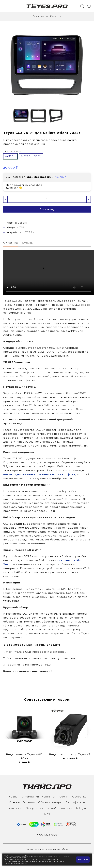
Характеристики (12, 151)
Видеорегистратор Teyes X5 (70, 754)
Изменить (61, 177)
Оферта (31, 808)
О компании (30, 797)
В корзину (47, 209)
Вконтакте (66, 808)
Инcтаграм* (48, 808)
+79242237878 (47, 835)
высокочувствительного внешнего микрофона (39, 474)
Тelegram (82, 808)
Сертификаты (75, 802)
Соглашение (14, 808)
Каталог (56, 16)
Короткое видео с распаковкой (28, 671)
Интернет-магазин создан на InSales (47, 849)
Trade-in (63, 797)
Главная (38, 16)
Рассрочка (79, 797)
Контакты (48, 797)
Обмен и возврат (51, 802)
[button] (7, 736)
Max (47, 814)
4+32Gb (10, 156)
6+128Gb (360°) (31, 156)
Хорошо (83, 859)
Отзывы (14, 802)
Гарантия (29, 802)
